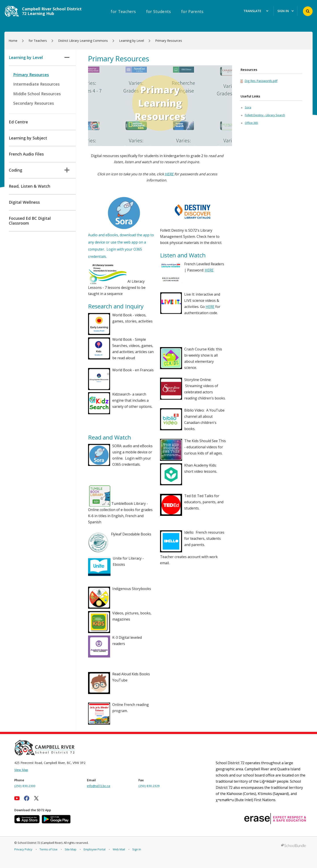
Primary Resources (31, 75)
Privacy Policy (23, 849)
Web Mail (119, 849)
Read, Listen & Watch (29, 186)
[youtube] (17, 798)
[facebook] (27, 798)
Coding (39, 170)
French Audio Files (26, 154)
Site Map (71, 849)
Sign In (137, 849)
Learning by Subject (28, 138)
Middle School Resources (37, 94)
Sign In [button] (286, 11)
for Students (159, 12)
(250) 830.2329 (149, 786)
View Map (21, 770)
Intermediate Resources (36, 84)
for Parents (192, 12)
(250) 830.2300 (25, 786)
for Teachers (123, 12)
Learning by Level (39, 57)
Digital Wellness (24, 202)
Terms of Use (49, 849)
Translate (256, 11)
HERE (209, 270)
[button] (308, 11)
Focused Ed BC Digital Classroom (30, 221)
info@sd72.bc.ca (99, 786)
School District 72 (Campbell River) (40, 843)
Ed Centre (18, 122)
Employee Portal (95, 849)
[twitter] (36, 798)
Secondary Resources (34, 103)
